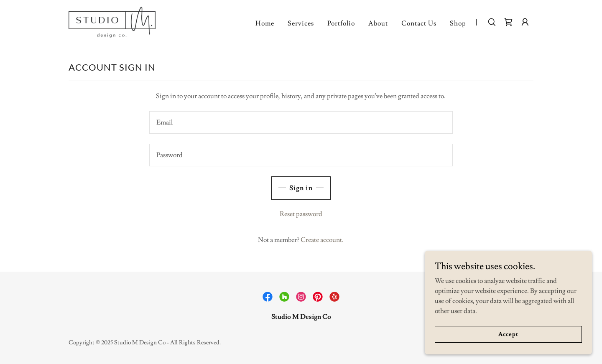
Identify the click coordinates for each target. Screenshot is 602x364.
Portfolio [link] (341, 23)
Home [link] (265, 23)
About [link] (378, 23)
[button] (525, 22)
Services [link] (301, 23)
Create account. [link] (322, 240)
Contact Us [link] (419, 23)
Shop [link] (458, 23)
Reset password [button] (301, 214)
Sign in (301, 188)
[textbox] (301, 122)
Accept (508, 334)
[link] (112, 20)
